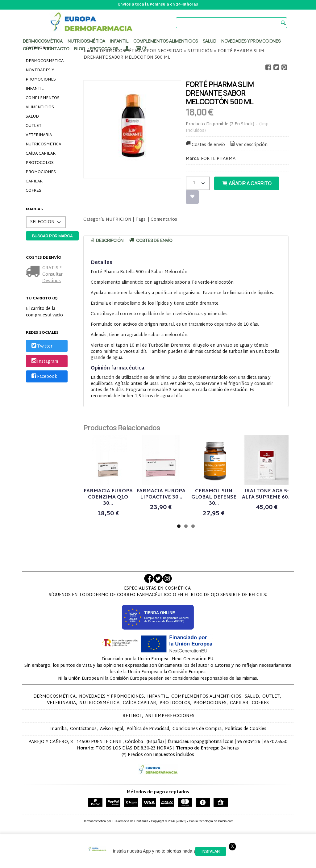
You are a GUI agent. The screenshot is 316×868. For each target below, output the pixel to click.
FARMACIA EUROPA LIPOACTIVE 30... (161, 494)
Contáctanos (83, 729)
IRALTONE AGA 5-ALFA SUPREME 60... (267, 494)
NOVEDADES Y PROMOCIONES (41, 75)
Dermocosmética (43, 41)
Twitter (41, 346)
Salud (210, 41)
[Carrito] (141, 49)
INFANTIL (35, 89)
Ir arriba (58, 729)
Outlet (31, 49)
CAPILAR (34, 182)
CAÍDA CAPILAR (41, 154)
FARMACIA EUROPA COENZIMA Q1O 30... (108, 497)
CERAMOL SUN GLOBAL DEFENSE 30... (214, 497)
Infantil (119, 41)
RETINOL (132, 716)
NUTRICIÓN (119, 220)
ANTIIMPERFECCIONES (170, 716)
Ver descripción (249, 145)
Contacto (57, 49)
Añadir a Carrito (247, 183)
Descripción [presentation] (106, 240)
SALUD (32, 117)
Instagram (44, 362)
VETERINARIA (39, 135)
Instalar (211, 851)
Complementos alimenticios (166, 41)
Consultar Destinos (52, 278)
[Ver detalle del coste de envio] (34, 272)
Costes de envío (205, 145)
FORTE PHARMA (218, 159)
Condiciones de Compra (197, 729)
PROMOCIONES (41, 172)
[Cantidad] (198, 183)
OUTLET (33, 126)
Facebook (44, 377)
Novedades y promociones (251, 41)
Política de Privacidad (148, 729)
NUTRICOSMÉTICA (43, 144)
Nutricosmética (86, 41)
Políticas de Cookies (246, 729)
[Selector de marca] (46, 222)
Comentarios (164, 220)
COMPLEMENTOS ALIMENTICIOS (43, 103)
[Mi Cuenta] (127, 49)
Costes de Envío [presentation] (150, 240)
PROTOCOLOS (104, 49)
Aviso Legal (112, 729)
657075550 (276, 742)
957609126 (249, 742)
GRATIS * (52, 268)
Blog (79, 49)
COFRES (33, 191)
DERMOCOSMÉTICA (45, 61)
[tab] (106, 240)
